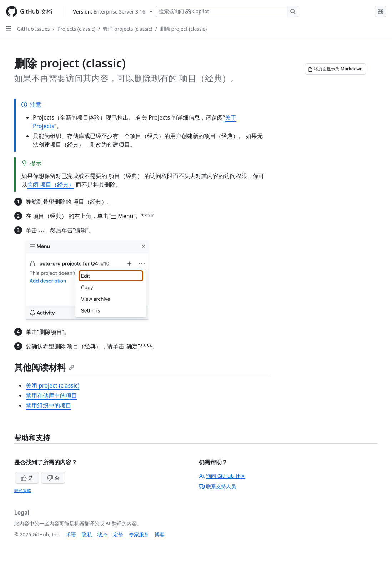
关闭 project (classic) (52, 385)
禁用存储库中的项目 (51, 395)
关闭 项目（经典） (51, 185)
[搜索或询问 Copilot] (227, 11)
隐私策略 (23, 491)
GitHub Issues (34, 29)
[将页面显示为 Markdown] (335, 69)
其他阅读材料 (44, 367)
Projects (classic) (76, 29)
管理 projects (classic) (127, 29)
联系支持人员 (217, 486)
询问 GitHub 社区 (222, 476)
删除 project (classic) (183, 29)
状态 (102, 534)
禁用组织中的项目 (49, 405)
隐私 (87, 534)
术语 (71, 534)
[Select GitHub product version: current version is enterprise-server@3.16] (113, 12)
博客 (160, 534)
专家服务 (139, 534)
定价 (118, 534)
